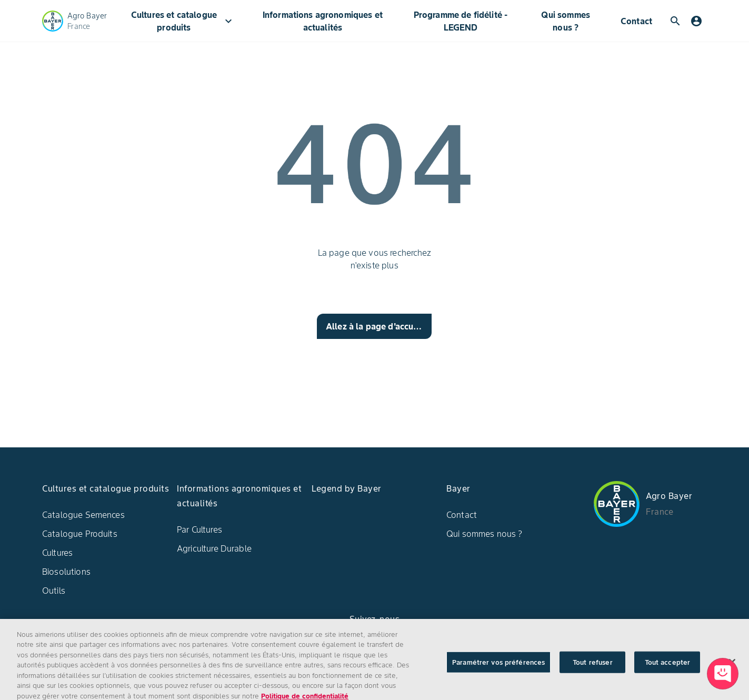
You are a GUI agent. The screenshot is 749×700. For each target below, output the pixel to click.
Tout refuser (593, 671)
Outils (54, 591)
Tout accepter (668, 671)
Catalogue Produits (80, 534)
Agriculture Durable (214, 548)
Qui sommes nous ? (566, 21)
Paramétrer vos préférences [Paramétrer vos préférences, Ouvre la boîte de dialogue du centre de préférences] (498, 671)
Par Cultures (199, 529)
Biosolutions (66, 572)
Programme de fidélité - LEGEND (461, 21)
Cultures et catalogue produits (183, 21)
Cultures (57, 553)
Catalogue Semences (83, 515)
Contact (636, 21)
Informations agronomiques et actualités (323, 21)
